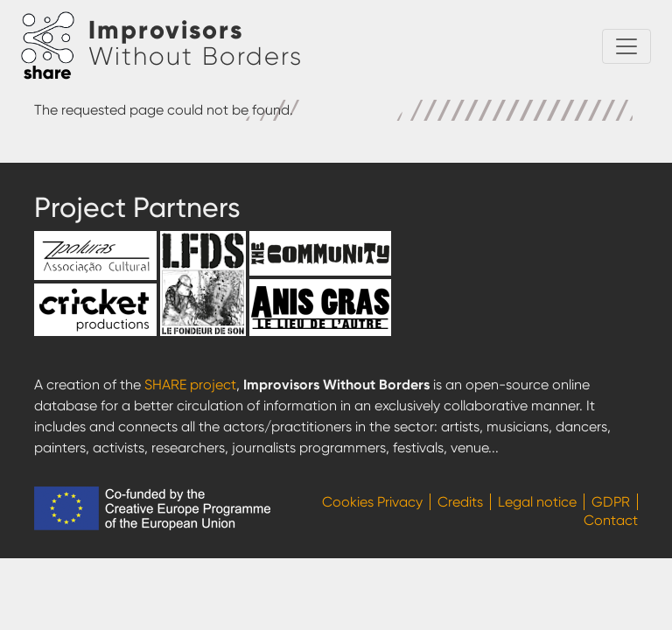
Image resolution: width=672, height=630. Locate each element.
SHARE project (190, 385)
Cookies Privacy (372, 502)
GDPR (611, 502)
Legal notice (537, 502)
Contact (611, 520)
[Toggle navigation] (626, 46)
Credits (460, 502)
